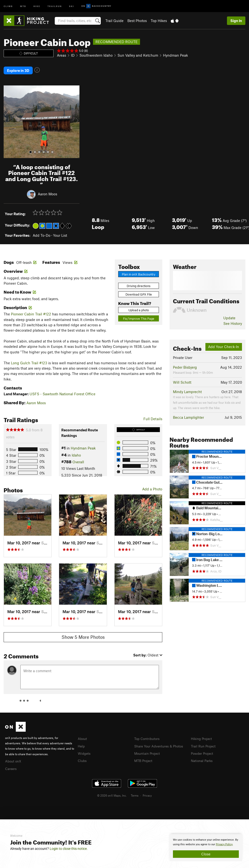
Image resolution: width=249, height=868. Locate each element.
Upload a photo (139, 307)
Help (82, 743)
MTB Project (144, 757)
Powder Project (203, 750)
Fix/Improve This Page (139, 316)
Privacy (147, 792)
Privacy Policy (224, 844)
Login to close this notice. (69, 849)
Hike (37, 6)
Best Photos (137, 21)
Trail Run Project (204, 743)
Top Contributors (148, 736)
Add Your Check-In (224, 344)
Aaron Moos (47, 191)
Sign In (236, 21)
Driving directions (139, 283)
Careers (11, 765)
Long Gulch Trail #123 (29, 360)
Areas (62, 55)
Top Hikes (159, 21)
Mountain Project (148, 750)
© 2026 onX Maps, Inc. (112, 792)
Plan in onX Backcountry (139, 271)
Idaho (76, 452)
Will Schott (182, 379)
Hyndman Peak (175, 55)
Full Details (153, 416)
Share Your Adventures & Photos (161, 743)
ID (73, 55)
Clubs (83, 757)
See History (233, 320)
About (83, 736)
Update (229, 315)
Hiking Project (202, 736)
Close (206, 854)
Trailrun (55, 6)
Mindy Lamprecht (187, 389)
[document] (206, 848)
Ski (72, 6)
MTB (23, 6)
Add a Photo (152, 486)
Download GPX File (139, 291)
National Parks (203, 757)
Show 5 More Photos (83, 634)
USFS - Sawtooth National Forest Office (62, 391)
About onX (14, 758)
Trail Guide (114, 21)
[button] (8, 119)
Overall (78, 459)
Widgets (85, 750)
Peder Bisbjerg (185, 364)
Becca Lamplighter (188, 414)
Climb (8, 6)
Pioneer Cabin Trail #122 (31, 311)
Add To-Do (42, 232)
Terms (135, 792)
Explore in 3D (18, 69)
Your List (60, 232)
